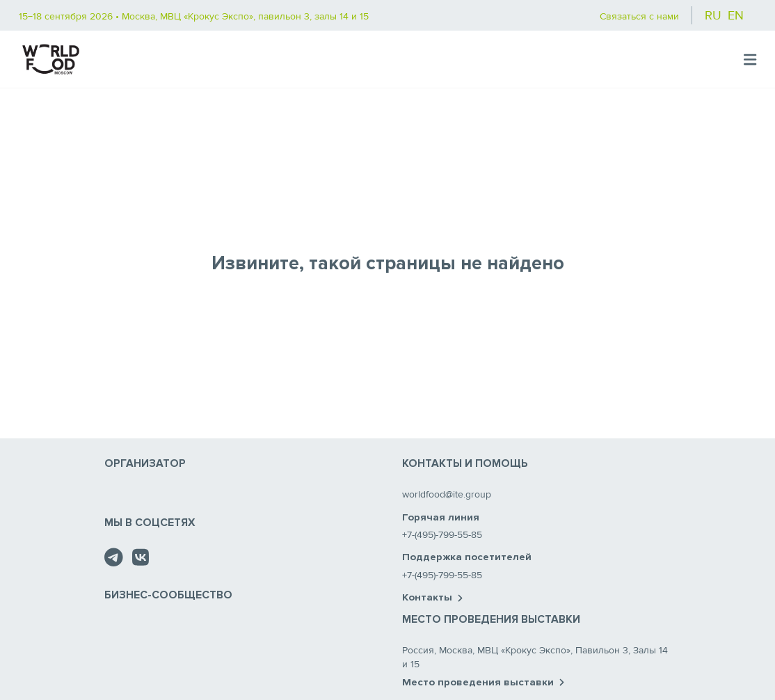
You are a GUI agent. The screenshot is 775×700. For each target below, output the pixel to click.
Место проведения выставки (483, 683)
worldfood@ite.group (447, 494)
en (736, 15)
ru (713, 15)
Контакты (432, 598)
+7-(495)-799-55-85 (442, 535)
